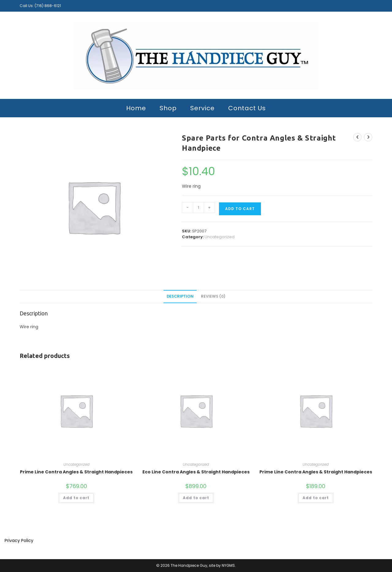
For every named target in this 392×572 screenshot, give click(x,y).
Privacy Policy (19, 540)
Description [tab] (180, 296)
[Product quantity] (198, 208)
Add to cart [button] (76, 498)
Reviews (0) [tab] (213, 296)
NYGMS (228, 565)
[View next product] (368, 137)
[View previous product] (357, 137)
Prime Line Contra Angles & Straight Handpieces (76, 472)
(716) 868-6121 (48, 6)
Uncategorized (220, 237)
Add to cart (240, 209)
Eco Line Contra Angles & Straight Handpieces (196, 472)
